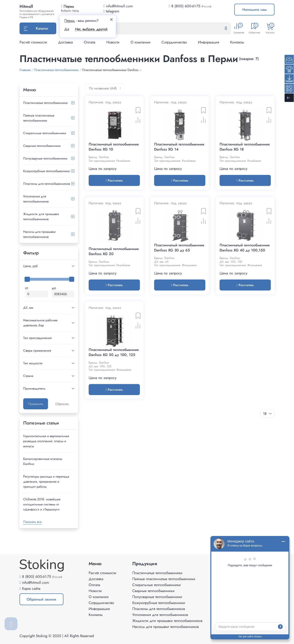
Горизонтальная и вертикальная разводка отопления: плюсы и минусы (46, 441)
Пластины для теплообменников (47, 184)
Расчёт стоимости (33, 42)
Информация (209, 42)
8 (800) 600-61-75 (186, 6)
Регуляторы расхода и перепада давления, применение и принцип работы (46, 482)
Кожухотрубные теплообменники (47, 171)
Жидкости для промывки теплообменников (41, 217)
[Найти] (229, 28)
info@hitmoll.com (35, 583)
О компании (140, 42)
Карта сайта (31, 588)
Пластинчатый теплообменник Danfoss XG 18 (245, 147)
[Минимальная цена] (37, 294)
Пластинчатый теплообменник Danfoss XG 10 (114, 147)
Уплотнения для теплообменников (36, 199)
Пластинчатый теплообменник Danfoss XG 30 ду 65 (179, 248)
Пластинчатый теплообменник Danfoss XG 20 (114, 251)
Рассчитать (114, 180)
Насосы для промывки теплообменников (39, 234)
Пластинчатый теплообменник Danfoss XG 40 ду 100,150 (245, 248)
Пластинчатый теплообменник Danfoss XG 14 (179, 147)
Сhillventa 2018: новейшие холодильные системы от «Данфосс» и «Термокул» (42, 504)
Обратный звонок (41, 599)
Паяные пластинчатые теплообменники (39, 118)
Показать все (32, 522)
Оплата (90, 42)
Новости (113, 42)
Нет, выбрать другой (91, 29)
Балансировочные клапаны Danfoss (43, 461)
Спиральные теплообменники (45, 133)
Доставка (65, 42)
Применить (36, 404)
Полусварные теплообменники (45, 158)
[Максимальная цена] (63, 294)
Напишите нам (254, 10)
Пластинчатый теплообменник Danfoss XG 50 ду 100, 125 (114, 352)
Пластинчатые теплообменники (45, 103)
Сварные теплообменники (42, 146)
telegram (111, 11)
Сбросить (62, 404)
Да (67, 29)
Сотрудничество (174, 42)
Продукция (145, 564)
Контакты (237, 42)
